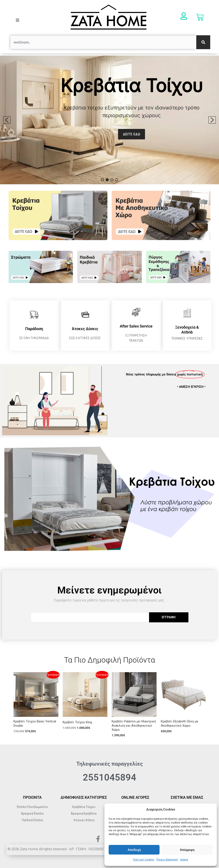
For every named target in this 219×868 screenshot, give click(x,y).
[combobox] (103, 42)
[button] (109, 120)
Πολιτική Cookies (144, 860)
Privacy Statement (167, 860)
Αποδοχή (134, 850)
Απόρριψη (187, 850)
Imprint (184, 860)
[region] (109, 120)
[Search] (203, 42)
